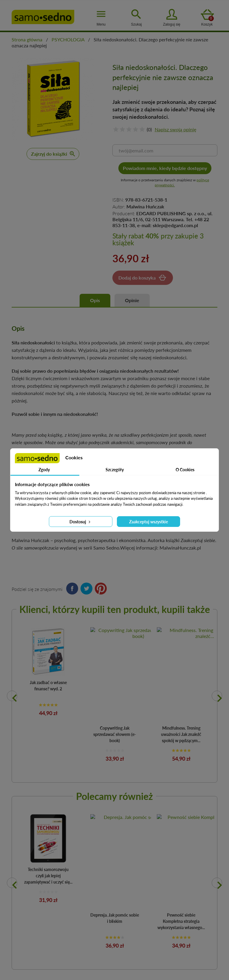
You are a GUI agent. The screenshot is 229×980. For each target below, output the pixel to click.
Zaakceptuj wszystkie (148, 522)
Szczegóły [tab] (115, 470)
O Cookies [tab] (185, 470)
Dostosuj (81, 522)
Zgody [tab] (44, 470)
